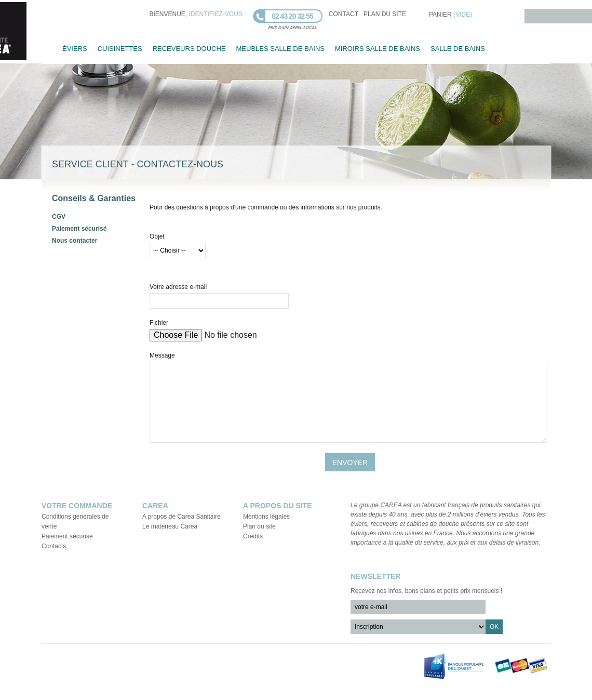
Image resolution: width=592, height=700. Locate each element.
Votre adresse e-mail (178, 287)
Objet (157, 236)
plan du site (385, 14)
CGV (59, 217)
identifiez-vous (216, 14)
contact (344, 14)
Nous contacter (75, 241)
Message (162, 355)
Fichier (159, 323)
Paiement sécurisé (79, 229)
